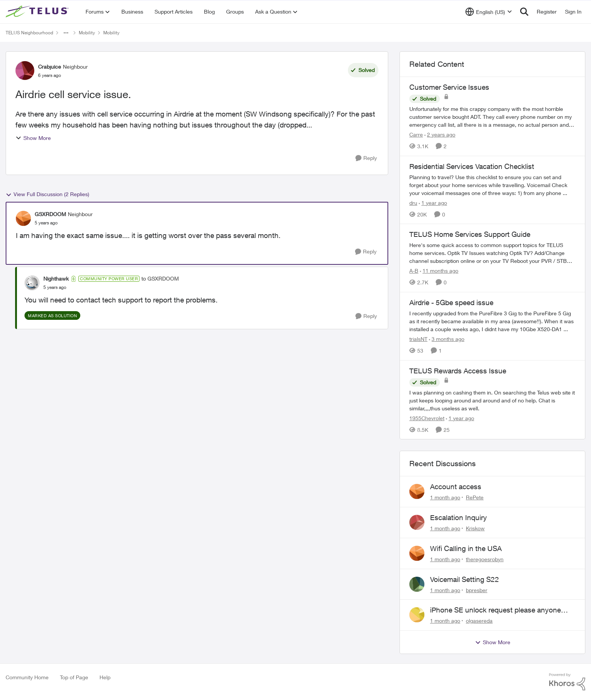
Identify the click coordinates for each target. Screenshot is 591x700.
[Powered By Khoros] (567, 682)
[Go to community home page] (38, 12)
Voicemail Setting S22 (465, 579)
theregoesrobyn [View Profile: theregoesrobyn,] (485, 559)
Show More (33, 138)
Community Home (27, 677)
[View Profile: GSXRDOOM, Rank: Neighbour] (23, 218)
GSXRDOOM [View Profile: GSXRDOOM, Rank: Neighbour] (50, 214)
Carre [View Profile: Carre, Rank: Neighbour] (416, 134)
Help (105, 677)
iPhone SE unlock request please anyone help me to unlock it (495, 610)
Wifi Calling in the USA (466, 548)
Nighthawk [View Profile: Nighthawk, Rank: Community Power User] (56, 279)
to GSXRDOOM (160, 279)
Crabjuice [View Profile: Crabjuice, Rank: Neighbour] (50, 67)
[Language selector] (489, 12)
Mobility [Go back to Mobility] (87, 33)
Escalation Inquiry (459, 517)
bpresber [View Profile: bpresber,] (477, 590)
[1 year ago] (433, 202)
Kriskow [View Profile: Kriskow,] (475, 528)
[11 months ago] (439, 271)
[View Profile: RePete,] (417, 491)
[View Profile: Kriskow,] (417, 522)
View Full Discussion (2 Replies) (47, 194)
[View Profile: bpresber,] (417, 584)
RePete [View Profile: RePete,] (475, 497)
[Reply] (366, 158)
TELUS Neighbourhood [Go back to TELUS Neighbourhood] (29, 33)
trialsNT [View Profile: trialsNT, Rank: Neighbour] (418, 339)
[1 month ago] (445, 497)
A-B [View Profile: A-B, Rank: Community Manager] (414, 271)
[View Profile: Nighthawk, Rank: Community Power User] (32, 283)
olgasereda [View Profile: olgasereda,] (479, 621)
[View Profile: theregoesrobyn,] (417, 553)
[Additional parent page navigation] (66, 33)
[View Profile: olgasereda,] (417, 615)
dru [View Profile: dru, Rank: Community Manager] (413, 202)
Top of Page (74, 677)
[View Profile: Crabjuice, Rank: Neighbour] (25, 71)
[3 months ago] (447, 339)
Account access (456, 487)
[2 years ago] (440, 134)
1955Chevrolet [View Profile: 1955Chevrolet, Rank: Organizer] (427, 418)
